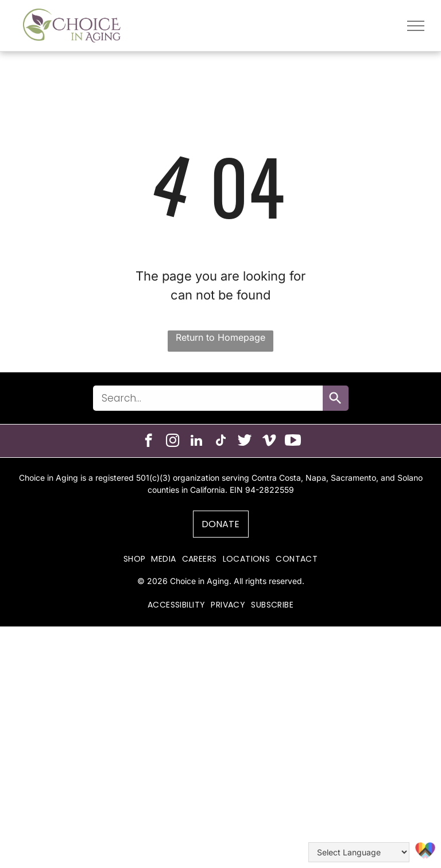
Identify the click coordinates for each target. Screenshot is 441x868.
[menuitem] (135, 559)
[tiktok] (221, 442)
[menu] (416, 26)
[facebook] (148, 442)
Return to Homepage (220, 337)
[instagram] (173, 442)
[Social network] (245, 442)
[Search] (336, 398)
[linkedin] (197, 442)
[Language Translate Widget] (359, 852)
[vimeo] (269, 442)
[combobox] (208, 398)
